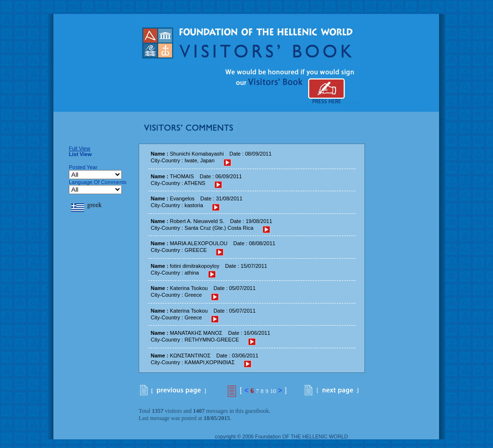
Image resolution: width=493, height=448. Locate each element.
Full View (79, 148)
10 (273, 391)
